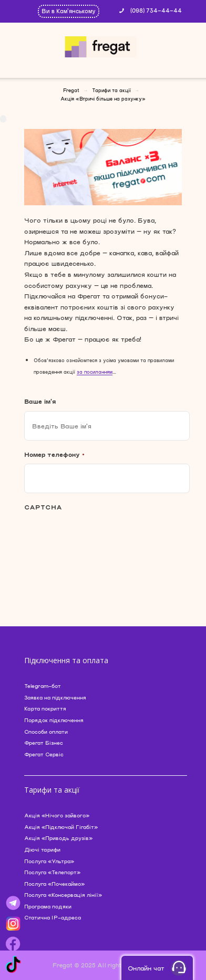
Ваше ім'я (40, 401)
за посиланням (95, 372)
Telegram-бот (43, 686)
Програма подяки (48, 906)
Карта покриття (45, 708)
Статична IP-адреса (53, 917)
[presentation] (104, 543)
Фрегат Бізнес (44, 743)
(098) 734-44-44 (156, 10)
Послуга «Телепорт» (52, 872)
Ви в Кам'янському (69, 11)
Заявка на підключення (55, 697)
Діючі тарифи (42, 849)
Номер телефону (54, 454)
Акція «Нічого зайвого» (57, 815)
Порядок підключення (54, 720)
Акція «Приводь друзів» (58, 838)
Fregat (71, 90)
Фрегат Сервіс (44, 754)
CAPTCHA (43, 507)
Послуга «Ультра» (49, 861)
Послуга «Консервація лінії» (63, 895)
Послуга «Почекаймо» (54, 884)
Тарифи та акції (111, 90)
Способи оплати (46, 732)
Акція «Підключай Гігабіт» (61, 827)
